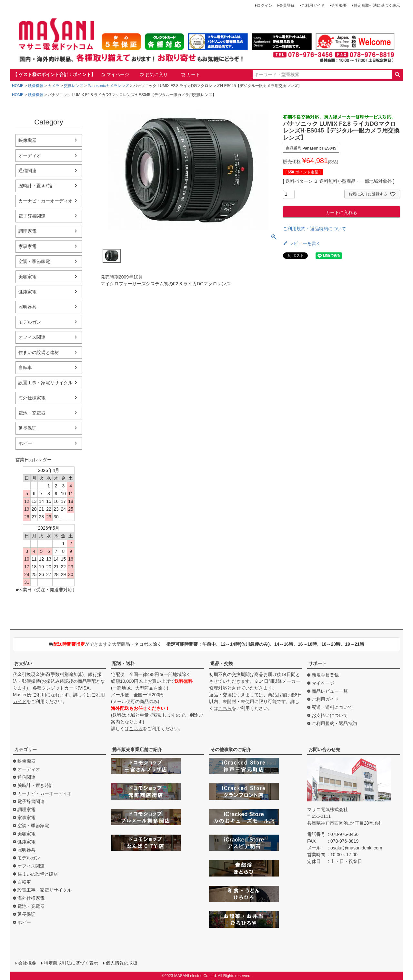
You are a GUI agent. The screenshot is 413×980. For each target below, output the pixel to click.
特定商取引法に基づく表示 (377, 5)
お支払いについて (330, 715)
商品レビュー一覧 (330, 691)
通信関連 (27, 171)
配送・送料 (124, 663)
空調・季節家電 (34, 261)
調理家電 (27, 231)
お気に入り (154, 74)
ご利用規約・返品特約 (334, 723)
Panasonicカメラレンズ (108, 86)
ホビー (25, 443)
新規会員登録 (325, 675)
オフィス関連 (32, 337)
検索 (397, 75)
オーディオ (30, 155)
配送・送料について (332, 707)
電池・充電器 (32, 413)
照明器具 (27, 307)
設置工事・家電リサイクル (45, 383)
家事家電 (27, 246)
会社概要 (339, 5)
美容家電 (27, 277)
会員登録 (287, 5)
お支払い (23, 663)
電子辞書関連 (32, 216)
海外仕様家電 (32, 398)
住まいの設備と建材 (39, 352)
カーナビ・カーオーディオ (45, 201)
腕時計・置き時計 (36, 186)
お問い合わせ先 (324, 750)
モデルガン (30, 322)
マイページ (115, 74)
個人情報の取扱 (122, 963)
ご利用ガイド (313, 5)
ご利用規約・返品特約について (315, 229)
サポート (317, 663)
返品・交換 (222, 663)
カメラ (54, 86)
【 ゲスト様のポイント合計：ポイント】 (54, 74)
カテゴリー (25, 750)
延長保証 (27, 428)
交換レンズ (74, 86)
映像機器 (36, 86)
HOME (18, 86)
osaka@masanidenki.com (356, 848)
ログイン (265, 5)
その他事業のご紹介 (231, 750)
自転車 (25, 367)
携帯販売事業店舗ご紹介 (137, 750)
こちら (136, 729)
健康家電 (27, 292)
